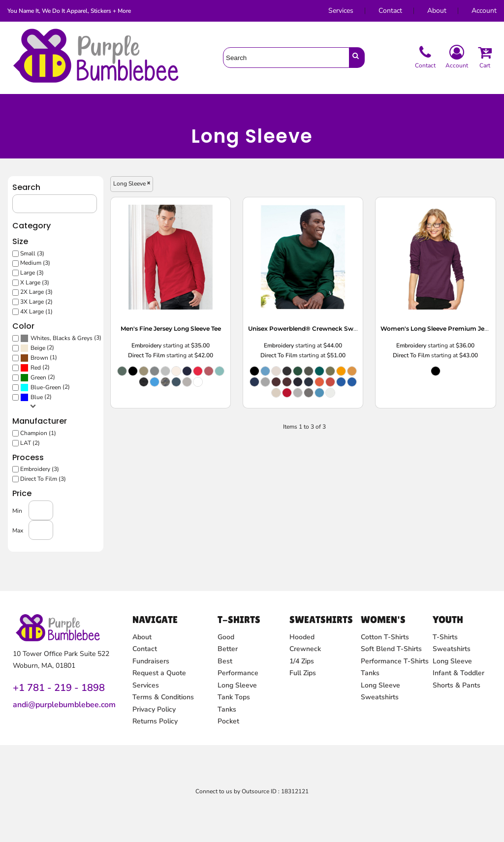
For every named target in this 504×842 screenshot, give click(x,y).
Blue (50, 395)
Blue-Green (59, 386)
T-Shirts (445, 637)
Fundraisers (151, 661)
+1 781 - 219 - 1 (50, 688)
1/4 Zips (302, 661)
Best (225, 661)
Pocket (228, 721)
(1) (52, 358)
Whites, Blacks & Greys (73, 339)
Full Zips (303, 673)
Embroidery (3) (53, 462)
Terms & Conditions (163, 697)
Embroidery (153, 346)
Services (341, 11)
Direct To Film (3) (56, 471)
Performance (238, 673)
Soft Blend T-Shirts (391, 649)
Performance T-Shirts (395, 661)
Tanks (227, 709)
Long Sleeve (237, 685)
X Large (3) (48, 287)
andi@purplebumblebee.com (64, 705)
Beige (51, 349)
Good (226, 637)
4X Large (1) (50, 314)
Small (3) (46, 260)
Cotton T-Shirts (385, 637)
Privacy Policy (154, 709)
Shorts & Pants (457, 685)
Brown (53, 358)
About (437, 11)
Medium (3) (48, 269)
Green (52, 376)
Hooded (302, 637)
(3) (73, 339)
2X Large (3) (50, 296)
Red (49, 367)
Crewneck (305, 649)
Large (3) (46, 278)
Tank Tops (234, 697)
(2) (50, 348)
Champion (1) (51, 428)
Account (484, 11)
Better (228, 649)
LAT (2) (44, 437)
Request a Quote (159, 673)
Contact (390, 11)
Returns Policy (155, 721)
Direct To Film (153, 356)
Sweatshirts (380, 697)
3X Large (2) (50, 305)
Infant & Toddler (458, 673)
